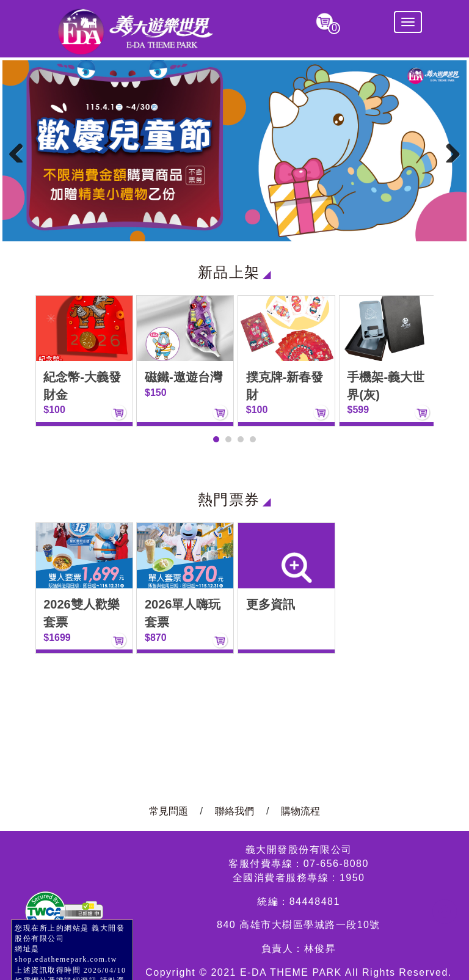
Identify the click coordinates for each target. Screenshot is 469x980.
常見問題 (169, 811)
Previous (21, 150)
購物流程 (300, 811)
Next (448, 150)
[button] (216, 439)
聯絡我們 (234, 811)
